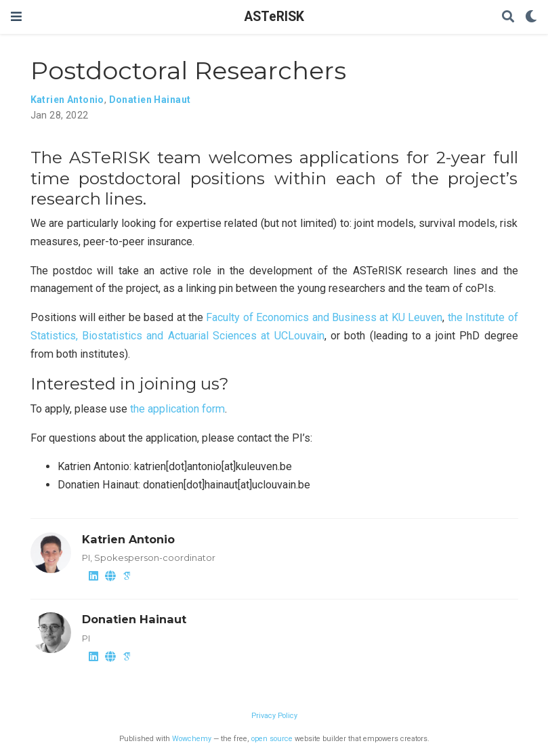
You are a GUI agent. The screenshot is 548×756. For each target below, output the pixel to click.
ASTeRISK (274, 17)
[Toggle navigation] (16, 17)
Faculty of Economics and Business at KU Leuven (324, 317)
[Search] (508, 17)
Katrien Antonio (67, 100)
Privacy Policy (274, 716)
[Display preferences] (531, 17)
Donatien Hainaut (150, 100)
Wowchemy (192, 739)
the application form (177, 409)
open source (272, 739)
